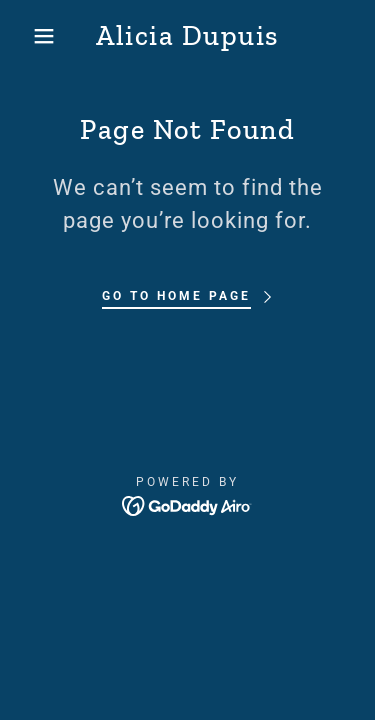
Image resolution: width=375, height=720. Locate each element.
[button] (29, 36)
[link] (187, 36)
